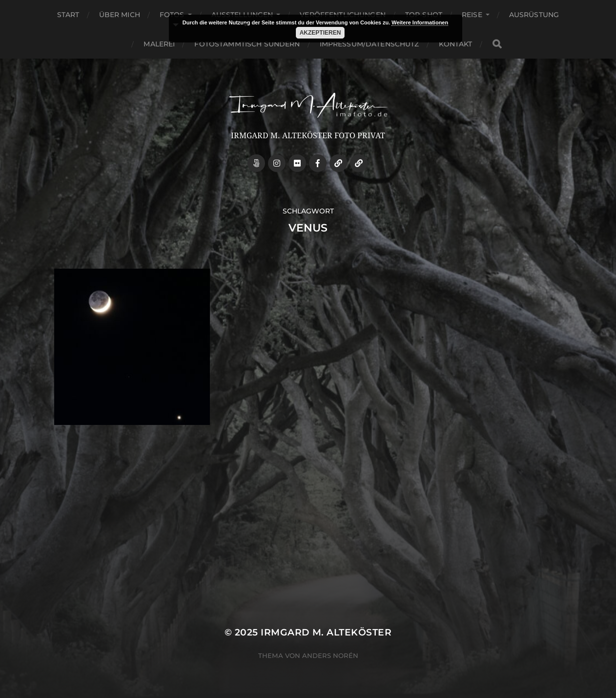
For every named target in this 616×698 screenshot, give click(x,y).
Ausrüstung (534, 15)
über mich (120, 15)
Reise (472, 15)
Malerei (159, 44)
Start (68, 15)
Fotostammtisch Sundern (247, 44)
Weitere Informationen (420, 22)
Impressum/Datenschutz (370, 44)
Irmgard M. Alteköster (326, 632)
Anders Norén (330, 656)
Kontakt (456, 44)
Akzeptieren (320, 33)
